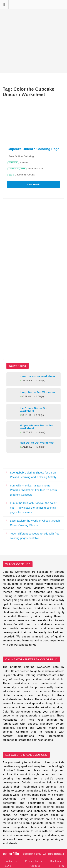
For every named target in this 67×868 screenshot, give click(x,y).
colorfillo (13, 163)
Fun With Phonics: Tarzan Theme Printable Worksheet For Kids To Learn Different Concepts (33, 490)
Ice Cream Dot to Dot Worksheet (34, 410)
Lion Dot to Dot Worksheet (37, 376)
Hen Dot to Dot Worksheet (37, 443)
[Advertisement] (33, 36)
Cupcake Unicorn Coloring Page (34, 149)
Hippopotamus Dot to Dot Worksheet (37, 427)
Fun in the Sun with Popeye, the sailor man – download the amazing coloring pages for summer (33, 508)
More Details (34, 184)
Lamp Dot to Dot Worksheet (38, 392)
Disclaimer (56, 861)
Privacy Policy (34, 861)
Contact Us (11, 861)
